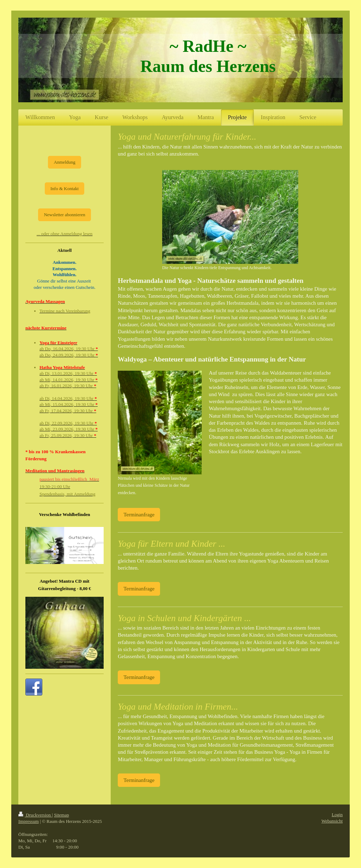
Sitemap (62, 815)
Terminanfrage (139, 515)
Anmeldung (64, 162)
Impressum (29, 821)
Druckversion (35, 815)
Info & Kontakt (65, 189)
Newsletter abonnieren (64, 215)
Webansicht (332, 821)
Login (337, 815)
